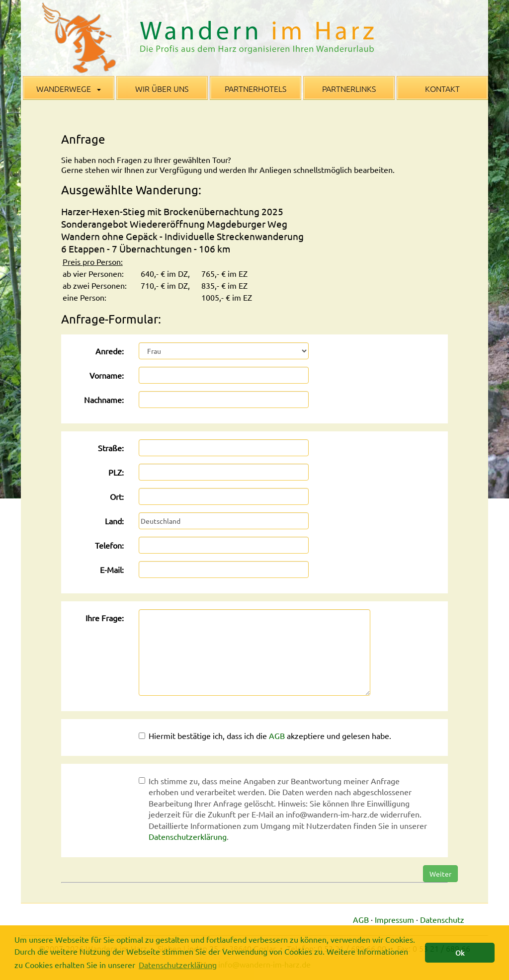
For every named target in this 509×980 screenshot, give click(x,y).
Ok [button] (460, 953)
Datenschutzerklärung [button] (178, 965)
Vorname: (107, 375)
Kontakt (442, 88)
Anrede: (110, 351)
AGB (277, 735)
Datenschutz (442, 919)
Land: (114, 521)
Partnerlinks (349, 88)
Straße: (111, 448)
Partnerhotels (255, 88)
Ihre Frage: (105, 618)
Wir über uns (162, 88)
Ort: (117, 496)
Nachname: (104, 400)
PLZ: (116, 472)
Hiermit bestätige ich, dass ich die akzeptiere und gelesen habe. (265, 735)
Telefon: (109, 545)
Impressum (394, 919)
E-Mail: (112, 570)
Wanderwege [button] (69, 88)
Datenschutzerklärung (188, 836)
